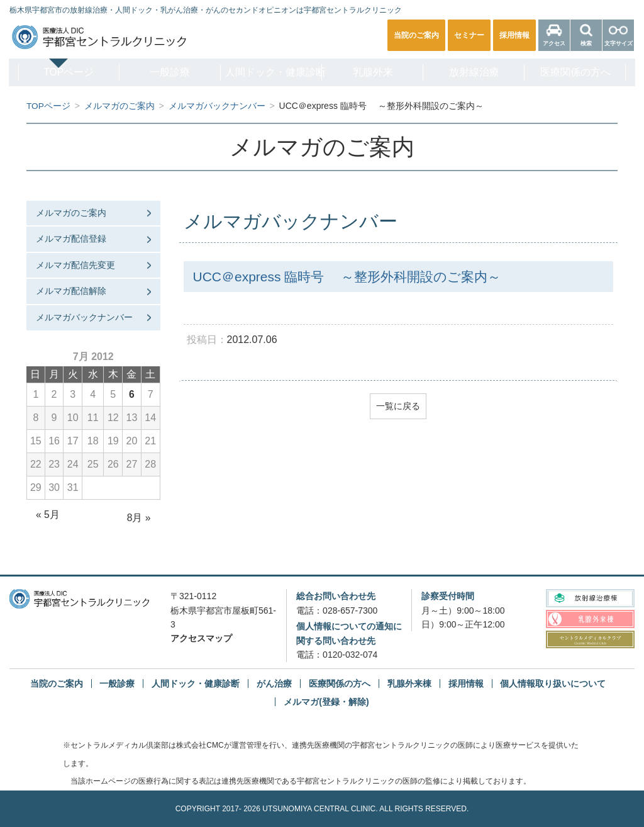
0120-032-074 (350, 655)
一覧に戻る (398, 406)
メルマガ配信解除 (71, 291)
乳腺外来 (374, 72)
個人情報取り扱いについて (553, 684)
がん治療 (274, 684)
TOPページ (62, 72)
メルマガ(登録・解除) (326, 702)
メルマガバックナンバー (84, 317)
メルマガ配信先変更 (75, 264)
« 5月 (48, 515)
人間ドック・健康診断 (272, 72)
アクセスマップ (201, 638)
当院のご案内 (57, 684)
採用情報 (466, 684)
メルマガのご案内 (71, 212)
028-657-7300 (350, 610)
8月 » (138, 518)
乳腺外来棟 (409, 684)
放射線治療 (478, 72)
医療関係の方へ (582, 72)
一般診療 (166, 72)
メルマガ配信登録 (71, 239)
